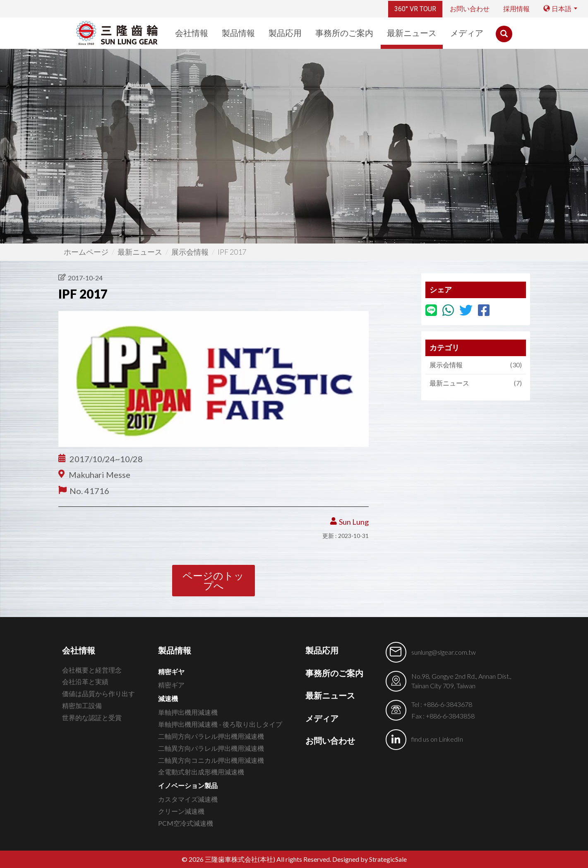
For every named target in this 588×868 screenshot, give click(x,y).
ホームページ (86, 252)
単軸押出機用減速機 (188, 712)
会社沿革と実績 (85, 681)
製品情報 (238, 33)
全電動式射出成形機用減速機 (201, 772)
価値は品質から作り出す (98, 693)
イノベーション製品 (188, 785)
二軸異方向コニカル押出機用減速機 (211, 760)
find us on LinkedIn (437, 739)
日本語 (557, 9)
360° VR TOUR (415, 9)
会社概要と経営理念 (92, 670)
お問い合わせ (470, 9)
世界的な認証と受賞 (92, 717)
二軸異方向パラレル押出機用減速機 (211, 748)
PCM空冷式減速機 (186, 823)
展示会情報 (190, 252)
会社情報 (192, 33)
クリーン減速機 (181, 811)
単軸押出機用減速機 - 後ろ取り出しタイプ (220, 724)
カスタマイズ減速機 (188, 799)
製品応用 (285, 33)
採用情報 (516, 9)
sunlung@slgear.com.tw (444, 652)
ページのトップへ (213, 580)
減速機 (168, 698)
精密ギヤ (171, 671)
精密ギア (171, 685)
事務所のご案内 (344, 33)
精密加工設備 (82, 705)
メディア (467, 33)
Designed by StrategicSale (370, 859)
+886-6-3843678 (448, 704)
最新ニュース (412, 33)
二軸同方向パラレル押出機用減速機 (211, 736)
